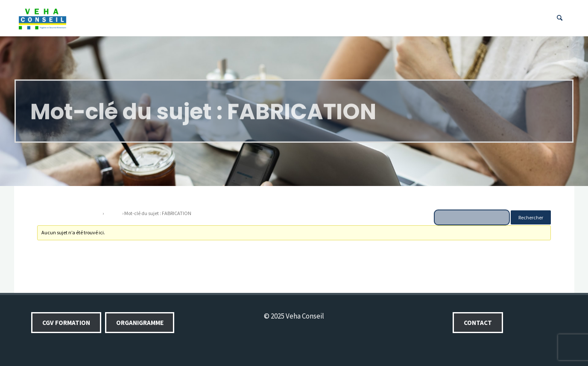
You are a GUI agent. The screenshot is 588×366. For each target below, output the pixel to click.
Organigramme (140, 323)
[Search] (560, 18)
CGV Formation (66, 323)
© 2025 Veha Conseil (294, 316)
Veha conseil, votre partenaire (69, 213)
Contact (478, 323)
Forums (113, 213)
